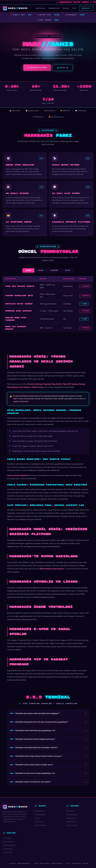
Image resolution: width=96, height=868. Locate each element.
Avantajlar (40, 8)
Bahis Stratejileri (40, 825)
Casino (54, 270)
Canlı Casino (70, 811)
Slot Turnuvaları (71, 825)
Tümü (28, 270)
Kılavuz (66, 8)
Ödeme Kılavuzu (8, 842)
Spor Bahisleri (39, 811)
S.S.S (74, 8)
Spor (41, 270)
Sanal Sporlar (39, 822)
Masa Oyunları (71, 818)
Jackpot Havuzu (72, 822)
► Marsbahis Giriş (37, 68)
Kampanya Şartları (9, 845)
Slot (68, 270)
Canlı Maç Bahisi (40, 815)
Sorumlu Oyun (8, 849)
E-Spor (37, 818)
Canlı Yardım (7, 838)
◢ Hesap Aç (63, 68)
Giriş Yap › (86, 8)
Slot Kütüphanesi (72, 815)
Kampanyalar (54, 8)
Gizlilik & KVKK (8, 852)
